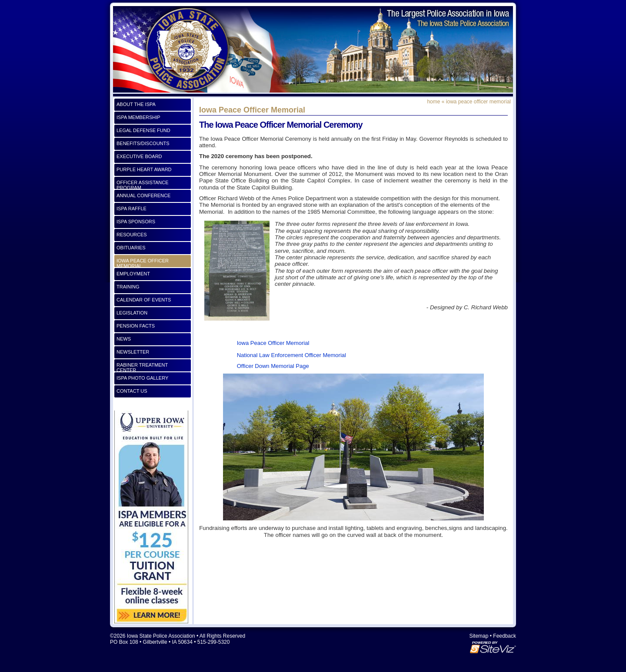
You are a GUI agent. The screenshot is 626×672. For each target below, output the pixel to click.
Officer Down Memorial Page (273, 366)
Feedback (504, 636)
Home (433, 102)
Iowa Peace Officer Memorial (272, 343)
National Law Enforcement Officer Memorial (291, 355)
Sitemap (479, 636)
